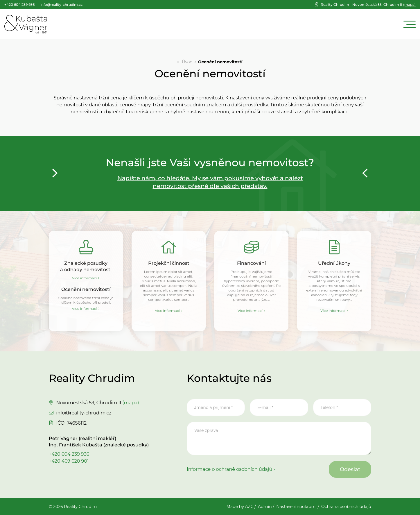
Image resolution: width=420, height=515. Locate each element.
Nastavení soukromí (296, 507)
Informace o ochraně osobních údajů (229, 469)
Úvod (187, 62)
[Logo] (26, 24)
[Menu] (410, 24)
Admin (265, 507)
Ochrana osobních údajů (346, 507)
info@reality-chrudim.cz (84, 413)
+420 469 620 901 (69, 461)
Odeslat (350, 469)
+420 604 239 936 (69, 454)
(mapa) (368, 5)
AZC (249, 507)
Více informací (85, 278)
